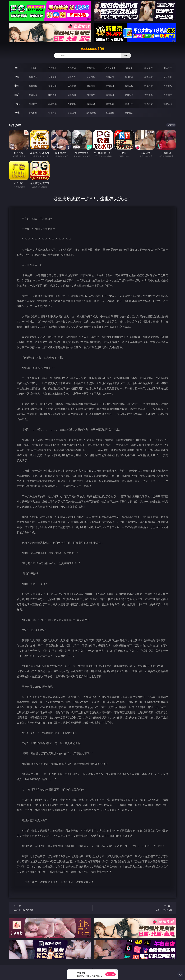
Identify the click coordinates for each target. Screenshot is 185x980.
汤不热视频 (91, 113)
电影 (17, 86)
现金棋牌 (149, 68)
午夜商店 (52, 113)
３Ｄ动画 (91, 77)
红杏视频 (110, 113)
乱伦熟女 (149, 86)
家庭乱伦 (52, 104)
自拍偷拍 (52, 77)
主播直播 (149, 77)
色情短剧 (129, 113)
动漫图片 (91, 95)
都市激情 (33, 104)
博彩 (17, 68)
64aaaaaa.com (93, 49)
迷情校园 (110, 104)
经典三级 (129, 86)
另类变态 (168, 86)
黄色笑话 (149, 104)
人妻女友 (72, 104)
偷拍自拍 (52, 86)
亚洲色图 (52, 95)
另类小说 (129, 104)
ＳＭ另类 (168, 77)
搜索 (126, 55)
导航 (17, 113)
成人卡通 (72, 86)
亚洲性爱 (33, 86)
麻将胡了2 (110, 68)
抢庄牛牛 (168, 68)
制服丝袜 (110, 86)
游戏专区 (91, 68)
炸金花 (129, 68)
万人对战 (72, 68)
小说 (17, 104)
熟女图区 (149, 95)
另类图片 (168, 95)
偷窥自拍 (33, 95)
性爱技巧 (168, 104)
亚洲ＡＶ (33, 77)
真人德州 (52, 68)
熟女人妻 (110, 77)
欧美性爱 (91, 86)
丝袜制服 (129, 77)
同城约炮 (33, 113)
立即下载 (110, 974)
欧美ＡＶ (72, 77)
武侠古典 (91, 104)
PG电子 (33, 68)
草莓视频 (72, 113)
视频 (17, 77)
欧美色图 (72, 95)
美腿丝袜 (110, 95)
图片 (17, 95)
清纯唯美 (129, 95)
